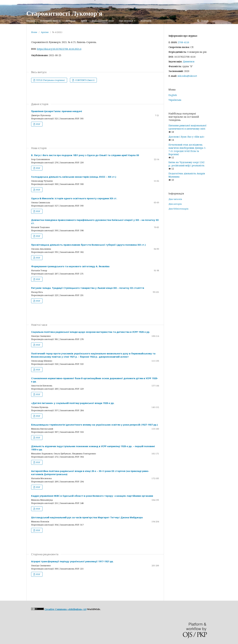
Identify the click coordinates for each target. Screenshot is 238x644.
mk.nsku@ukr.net (187, 76)
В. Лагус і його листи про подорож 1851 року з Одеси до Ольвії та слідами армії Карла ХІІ (85, 155)
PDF (38, 124)
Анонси (31, 21)
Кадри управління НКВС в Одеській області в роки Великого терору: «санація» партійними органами (92, 496)
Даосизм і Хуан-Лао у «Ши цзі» (186, 137)
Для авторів (175, 204)
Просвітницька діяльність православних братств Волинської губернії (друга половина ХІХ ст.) (88, 245)
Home (34, 32)
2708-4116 (184, 42)
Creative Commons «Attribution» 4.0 (65, 609)
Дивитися (189, 61)
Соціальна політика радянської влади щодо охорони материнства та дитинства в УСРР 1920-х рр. (91, 332)
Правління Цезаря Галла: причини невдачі (57, 111)
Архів (84, 21)
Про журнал (126, 21)
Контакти (146, 21)
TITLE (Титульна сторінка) (50, 80)
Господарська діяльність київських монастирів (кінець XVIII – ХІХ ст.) (74, 177)
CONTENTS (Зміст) (85, 80)
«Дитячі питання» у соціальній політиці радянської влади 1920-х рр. (73, 403)
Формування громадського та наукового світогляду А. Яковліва (70, 266)
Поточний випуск (50, 21)
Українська (175, 100)
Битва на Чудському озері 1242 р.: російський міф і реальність (186, 164)
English (173, 95)
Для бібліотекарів (179, 209)
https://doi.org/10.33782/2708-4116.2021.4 (59, 49)
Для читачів (175, 199)
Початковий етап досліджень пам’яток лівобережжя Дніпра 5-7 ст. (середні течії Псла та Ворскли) (187, 149)
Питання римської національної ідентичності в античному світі (187, 127)
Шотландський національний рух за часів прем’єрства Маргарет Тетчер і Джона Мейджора (87, 517)
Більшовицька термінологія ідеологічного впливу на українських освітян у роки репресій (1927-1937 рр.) (94, 425)
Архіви (45, 32)
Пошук (204, 21)
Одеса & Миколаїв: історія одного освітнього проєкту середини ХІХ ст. (74, 198)
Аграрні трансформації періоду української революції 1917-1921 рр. (72, 561)
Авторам (71, 21)
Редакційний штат (103, 21)
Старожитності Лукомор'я (64, 14)
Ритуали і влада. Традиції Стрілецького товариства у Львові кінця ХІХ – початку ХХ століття (88, 288)
